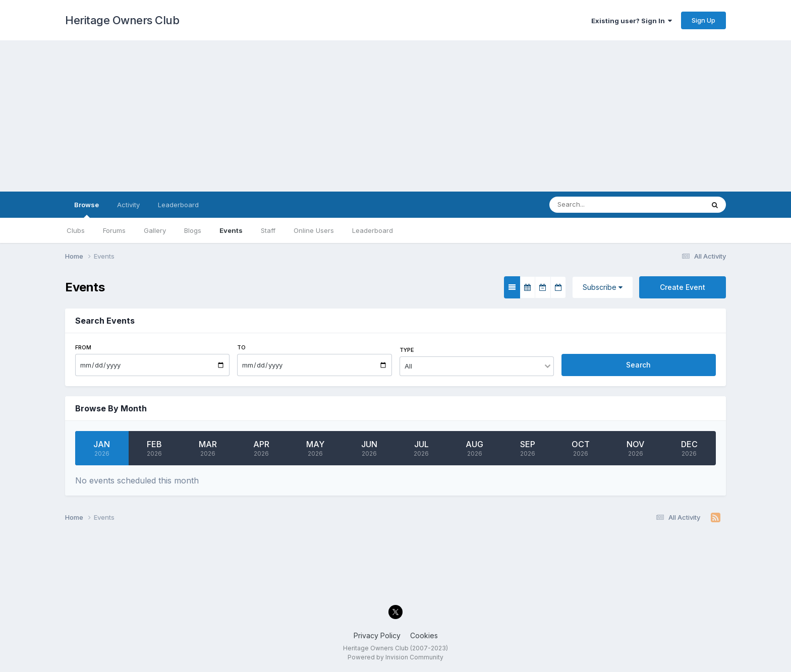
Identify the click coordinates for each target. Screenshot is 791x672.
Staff (268, 230)
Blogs (193, 230)
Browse (87, 209)
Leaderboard (373, 230)
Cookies (424, 635)
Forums (114, 230)
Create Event (683, 287)
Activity (128, 205)
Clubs (76, 230)
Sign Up (703, 20)
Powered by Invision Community (395, 657)
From (83, 347)
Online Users (314, 230)
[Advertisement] (395, 116)
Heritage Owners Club (122, 20)
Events (231, 230)
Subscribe (603, 287)
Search (638, 365)
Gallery (155, 230)
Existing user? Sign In (632, 21)
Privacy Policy (377, 635)
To (241, 347)
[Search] (596, 205)
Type (407, 350)
